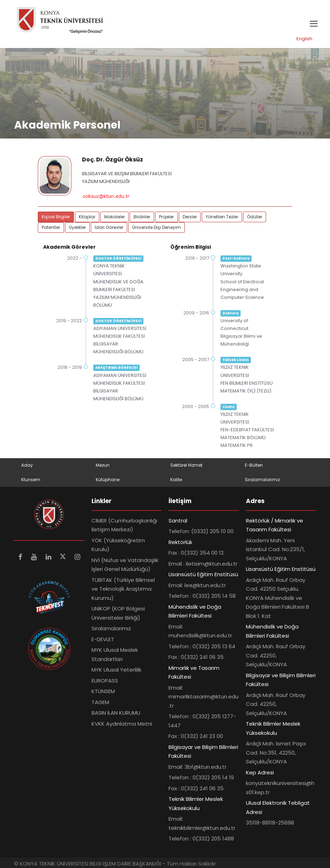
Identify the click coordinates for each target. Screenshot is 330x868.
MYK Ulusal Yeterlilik (116, 670)
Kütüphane (108, 480)
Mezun (103, 465)
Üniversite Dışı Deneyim (157, 228)
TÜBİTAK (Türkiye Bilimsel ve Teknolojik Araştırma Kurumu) (123, 589)
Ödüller (255, 217)
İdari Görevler (109, 228)
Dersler (190, 217)
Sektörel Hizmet (186, 465)
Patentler (51, 228)
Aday (27, 465)
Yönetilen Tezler (222, 217)
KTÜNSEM (103, 691)
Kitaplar (87, 217)
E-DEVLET (103, 639)
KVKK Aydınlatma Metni (122, 724)
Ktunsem (31, 480)
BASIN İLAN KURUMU (116, 713)
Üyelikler (77, 228)
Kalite (176, 480)
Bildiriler (142, 217)
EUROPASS (105, 681)
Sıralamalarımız (262, 480)
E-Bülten (254, 465)
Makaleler (114, 217)
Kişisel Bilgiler (56, 217)
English (304, 39)
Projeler (166, 217)
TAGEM (100, 702)
